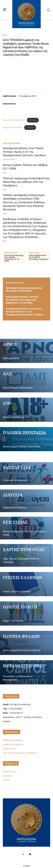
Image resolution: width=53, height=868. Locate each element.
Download (33, 120)
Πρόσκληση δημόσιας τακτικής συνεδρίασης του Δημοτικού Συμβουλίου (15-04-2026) (22, 300)
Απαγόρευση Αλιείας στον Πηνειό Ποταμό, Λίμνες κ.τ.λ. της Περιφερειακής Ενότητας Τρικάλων (24, 152)
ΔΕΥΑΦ (6, 780)
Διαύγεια (7, 776)
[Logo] (26, 822)
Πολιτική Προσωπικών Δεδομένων (20, 753)
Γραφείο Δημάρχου (12, 740)
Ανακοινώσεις (10, 159)
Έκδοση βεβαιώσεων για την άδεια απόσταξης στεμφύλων (39, 257)
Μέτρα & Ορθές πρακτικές (14, 120)
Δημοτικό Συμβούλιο (13, 744)
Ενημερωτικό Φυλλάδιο (13, 128)
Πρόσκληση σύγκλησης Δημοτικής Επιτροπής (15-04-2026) (24, 289)
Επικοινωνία (11, 696)
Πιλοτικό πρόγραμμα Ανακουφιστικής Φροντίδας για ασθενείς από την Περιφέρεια (26, 182)
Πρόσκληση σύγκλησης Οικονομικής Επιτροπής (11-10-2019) (14, 258)
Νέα (5, 35)
